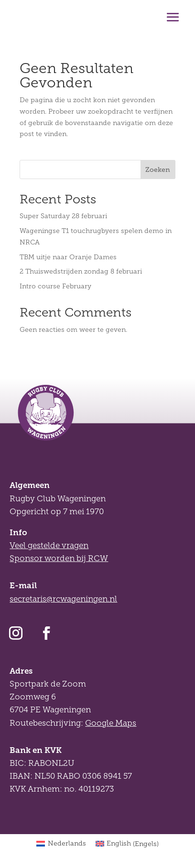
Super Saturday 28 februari (63, 216)
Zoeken (158, 169)
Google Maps (111, 723)
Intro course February (55, 286)
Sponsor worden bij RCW (59, 558)
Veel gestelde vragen (49, 545)
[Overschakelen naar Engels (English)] (127, 844)
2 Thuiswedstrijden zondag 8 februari (81, 271)
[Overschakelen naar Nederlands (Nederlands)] (61, 844)
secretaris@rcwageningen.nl (63, 599)
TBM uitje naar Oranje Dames (68, 257)
